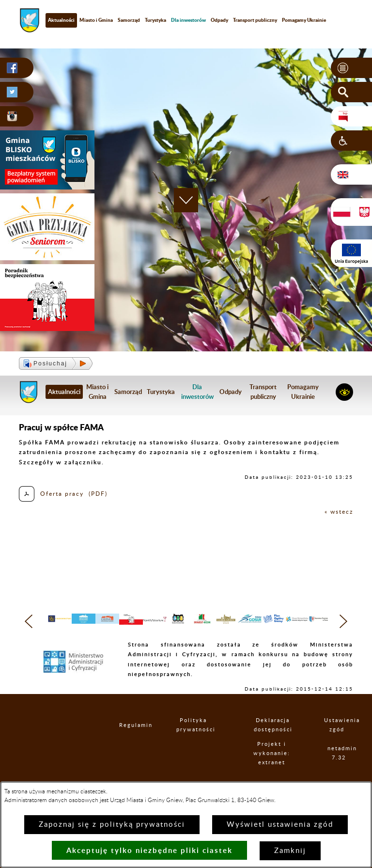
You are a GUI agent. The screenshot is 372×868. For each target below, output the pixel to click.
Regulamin (127, 744)
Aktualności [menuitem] (61, 20)
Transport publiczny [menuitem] (255, 20)
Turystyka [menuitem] (155, 20)
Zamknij (290, 851)
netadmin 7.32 (339, 773)
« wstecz (339, 512)
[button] (351, 68)
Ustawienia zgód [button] (337, 744)
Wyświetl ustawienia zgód (280, 825)
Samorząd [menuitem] (129, 20)
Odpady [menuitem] (219, 20)
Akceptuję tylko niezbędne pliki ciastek (149, 850)
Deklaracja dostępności (273, 744)
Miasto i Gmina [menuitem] (96, 20)
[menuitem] (188, 20)
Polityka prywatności (193, 744)
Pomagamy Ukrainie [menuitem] (304, 20)
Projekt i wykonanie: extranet (272, 772)
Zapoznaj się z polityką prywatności (112, 825)
